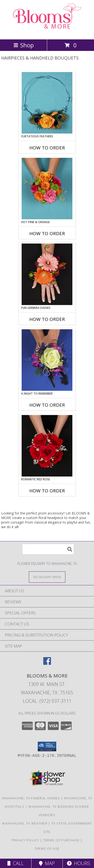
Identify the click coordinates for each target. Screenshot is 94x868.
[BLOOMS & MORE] (47, 32)
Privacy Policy (25, 840)
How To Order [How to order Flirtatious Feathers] (47, 148)
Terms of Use (47, 849)
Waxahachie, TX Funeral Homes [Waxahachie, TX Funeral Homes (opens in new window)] (31, 798)
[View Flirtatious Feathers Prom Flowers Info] (47, 103)
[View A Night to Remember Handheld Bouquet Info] (47, 360)
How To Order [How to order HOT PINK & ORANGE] (47, 233)
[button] (47, 746)
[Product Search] (48, 549)
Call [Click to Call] (16, 863)
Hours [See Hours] (78, 863)
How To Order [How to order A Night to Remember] (47, 405)
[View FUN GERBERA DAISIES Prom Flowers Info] (47, 274)
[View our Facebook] (47, 663)
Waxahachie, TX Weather (25, 823)
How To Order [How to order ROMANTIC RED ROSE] (47, 491)
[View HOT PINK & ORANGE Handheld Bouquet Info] (47, 189)
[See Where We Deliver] (47, 577)
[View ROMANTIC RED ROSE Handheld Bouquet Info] (47, 446)
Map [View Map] (47, 863)
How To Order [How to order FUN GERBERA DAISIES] (47, 319)
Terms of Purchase (61, 840)
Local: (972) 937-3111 (47, 701)
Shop (24, 45)
